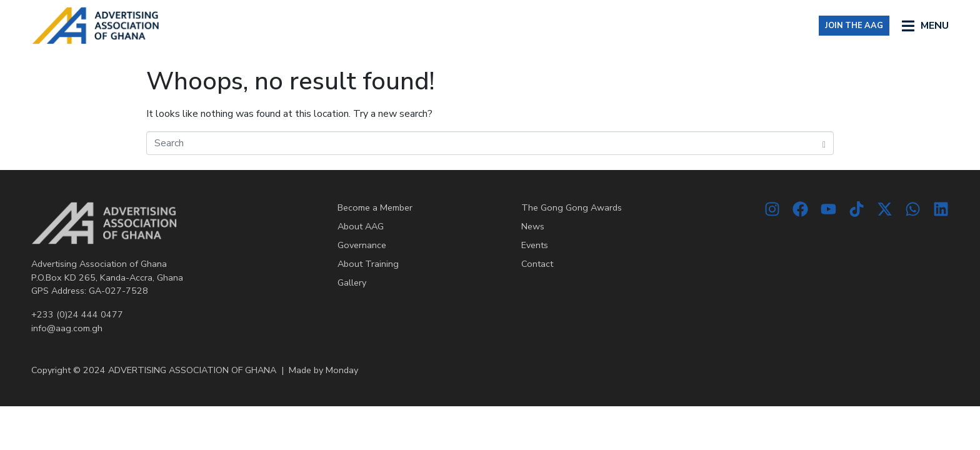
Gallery (352, 282)
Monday (342, 370)
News (533, 226)
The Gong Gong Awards (572, 207)
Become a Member (375, 207)
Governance (362, 245)
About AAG (361, 226)
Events (535, 245)
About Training (368, 264)
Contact (537, 264)
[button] (925, 25)
